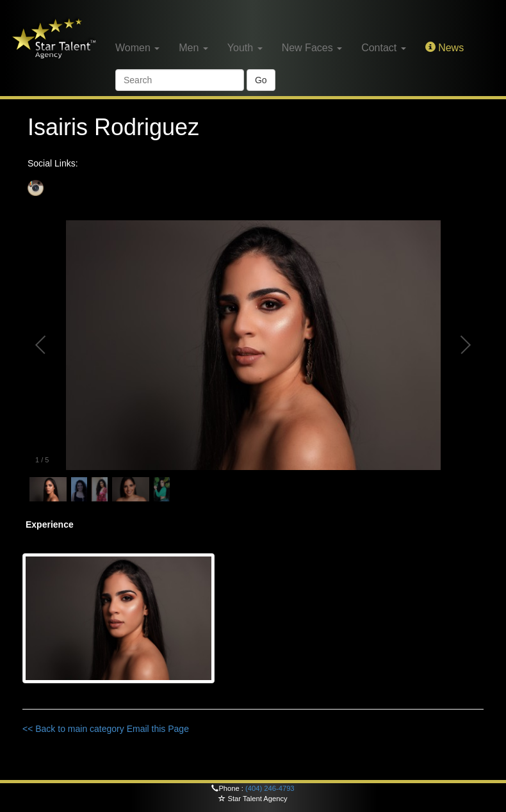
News (445, 48)
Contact (384, 48)
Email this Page (158, 729)
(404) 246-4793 (270, 788)
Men (193, 48)
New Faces (312, 48)
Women (137, 48)
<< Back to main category (73, 729)
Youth (245, 48)
